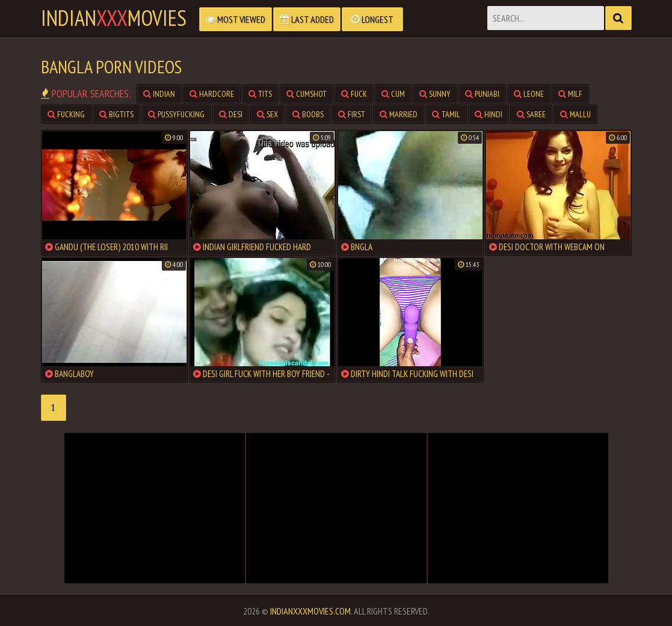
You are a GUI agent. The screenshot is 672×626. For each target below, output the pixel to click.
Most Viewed (236, 19)
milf (570, 94)
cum (393, 94)
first (352, 114)
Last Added (307, 19)
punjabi (482, 94)
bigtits (116, 114)
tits (260, 94)
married (399, 114)
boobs (308, 114)
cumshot (307, 94)
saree (531, 114)
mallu (575, 114)
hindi (489, 114)
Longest (372, 19)
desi (231, 114)
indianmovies (114, 18)
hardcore (212, 94)
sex (267, 114)
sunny (435, 94)
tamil (446, 114)
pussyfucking (176, 114)
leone (529, 94)
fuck (354, 94)
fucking (66, 114)
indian (159, 94)
